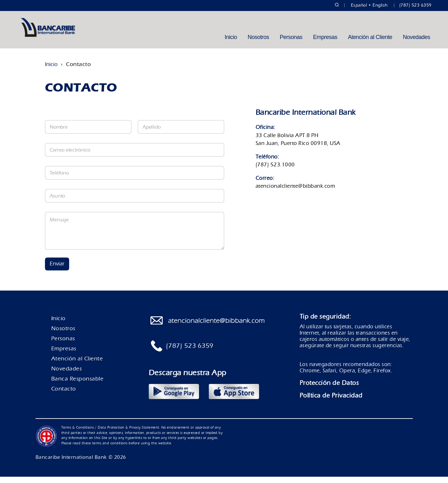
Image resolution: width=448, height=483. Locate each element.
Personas (291, 43)
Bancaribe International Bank (71, 464)
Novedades (416, 43)
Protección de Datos (329, 389)
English (380, 5)
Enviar (57, 270)
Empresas (325, 43)
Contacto (64, 395)
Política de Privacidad (331, 402)
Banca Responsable (77, 385)
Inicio (231, 43)
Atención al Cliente (370, 43)
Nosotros (258, 43)
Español (359, 5)
